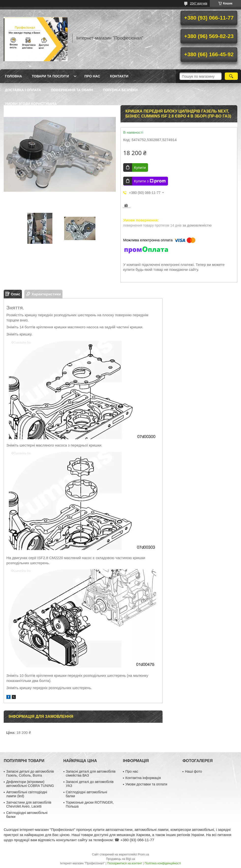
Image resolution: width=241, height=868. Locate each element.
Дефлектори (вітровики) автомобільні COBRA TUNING (30, 784)
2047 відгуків (199, 3)
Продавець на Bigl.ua (120, 859)
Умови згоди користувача (31, 104)
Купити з (150, 181)
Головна (13, 76)
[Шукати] (231, 76)
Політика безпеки (120, 90)
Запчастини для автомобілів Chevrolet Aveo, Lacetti (29, 804)
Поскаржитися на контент (125, 863)
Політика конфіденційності (163, 863)
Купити (140, 167)
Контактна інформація (143, 778)
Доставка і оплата (23, 90)
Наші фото (193, 771)
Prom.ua (143, 854)
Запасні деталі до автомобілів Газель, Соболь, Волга (30, 773)
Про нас (92, 76)
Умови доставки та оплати (146, 784)
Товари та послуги (50, 76)
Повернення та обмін (72, 90)
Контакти (119, 76)
